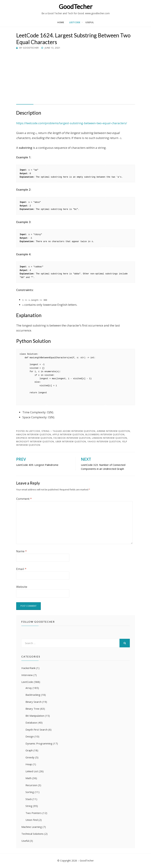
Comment (24, 499)
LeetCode (75, 22)
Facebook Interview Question (72, 438)
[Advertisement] (76, 75)
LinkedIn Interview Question (110, 438)
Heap (29, 764)
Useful (90, 22)
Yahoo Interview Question (104, 442)
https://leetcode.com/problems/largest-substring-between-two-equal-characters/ (72, 123)
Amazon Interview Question (34, 435)
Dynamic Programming (39, 743)
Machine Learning (32, 827)
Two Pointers (34, 813)
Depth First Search (37, 730)
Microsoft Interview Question (35, 442)
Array (29, 688)
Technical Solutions (32, 834)
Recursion (31, 785)
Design (30, 736)
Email (21, 569)
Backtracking (33, 695)
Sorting (30, 792)
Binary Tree (32, 709)
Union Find (32, 820)
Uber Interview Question (71, 442)
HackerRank (28, 668)
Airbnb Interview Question (113, 431)
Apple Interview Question (68, 435)
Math (28, 778)
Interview (27, 675)
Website (22, 587)
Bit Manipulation (35, 716)
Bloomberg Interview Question (105, 435)
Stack (29, 799)
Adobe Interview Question (79, 431)
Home (61, 22)
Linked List (32, 771)
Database (31, 723)
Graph (29, 750)
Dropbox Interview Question (34, 438)
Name (21, 551)
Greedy (30, 757)
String (46, 431)
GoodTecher (76, 7)
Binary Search (33, 702)
